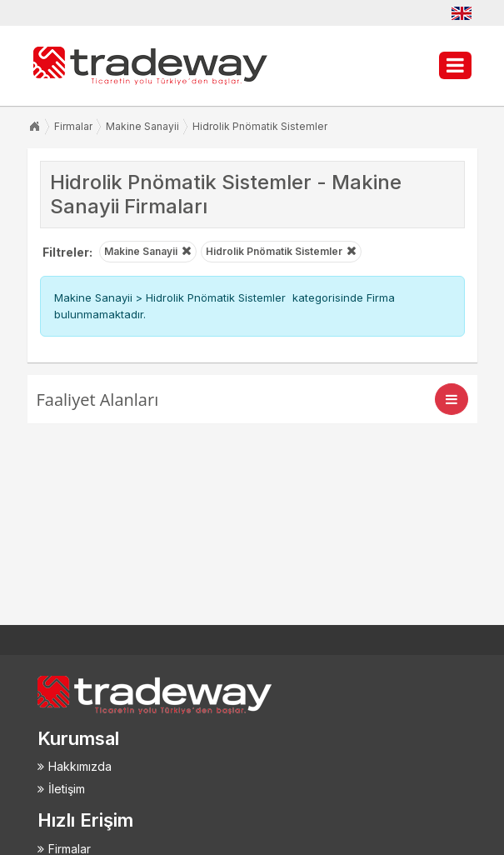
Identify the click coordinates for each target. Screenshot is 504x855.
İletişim (67, 789)
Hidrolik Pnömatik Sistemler (260, 126)
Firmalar (73, 126)
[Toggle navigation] (452, 399)
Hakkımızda (80, 766)
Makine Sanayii (142, 126)
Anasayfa (34, 127)
